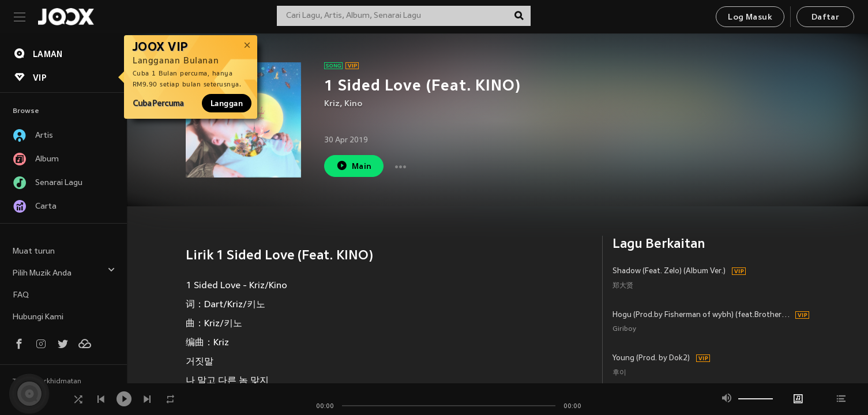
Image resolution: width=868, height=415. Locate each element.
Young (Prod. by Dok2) (651, 359)
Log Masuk (750, 18)
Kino (353, 104)
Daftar (825, 18)
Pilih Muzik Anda (64, 272)
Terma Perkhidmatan (47, 382)
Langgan (227, 103)
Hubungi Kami (38, 317)
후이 (619, 373)
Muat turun (34, 252)
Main (354, 166)
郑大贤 (623, 286)
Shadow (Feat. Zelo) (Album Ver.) (669, 271)
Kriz (332, 104)
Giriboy (624, 329)
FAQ (21, 295)
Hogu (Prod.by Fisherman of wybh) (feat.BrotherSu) (702, 315)
